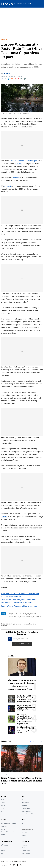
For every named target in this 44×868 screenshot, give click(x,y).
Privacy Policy (26, 851)
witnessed (18, 164)
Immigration (25, 803)
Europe (10, 614)
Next (41, 742)
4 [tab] (35, 742)
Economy (4, 826)
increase (4, 517)
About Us (25, 845)
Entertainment (6, 841)
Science (24, 833)
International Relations (29, 814)
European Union (20, 614)
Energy (3, 829)
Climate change (13, 617)
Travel (3, 774)
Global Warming (26, 617)
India (3, 808)
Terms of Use (26, 854)
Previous (38, 742)
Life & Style (4, 845)
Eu (28, 614)
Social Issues (26, 808)
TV (2, 854)
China (3, 803)
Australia (4, 800)
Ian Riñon (6, 74)
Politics (24, 800)
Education (25, 805)
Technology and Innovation (9, 823)
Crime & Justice (27, 811)
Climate (33, 614)
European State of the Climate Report (23, 161)
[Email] (21, 79)
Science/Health (28, 829)
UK (2, 811)
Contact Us (25, 848)
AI (23, 823)
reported (8, 186)
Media (3, 835)
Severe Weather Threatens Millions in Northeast (19, 606)
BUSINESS (4, 820)
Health (24, 836)
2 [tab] (32, 742)
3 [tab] (34, 742)
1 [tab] (31, 742)
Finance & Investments (8, 832)
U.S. (23, 796)
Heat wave (37, 617)
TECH (24, 820)
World (4, 40)
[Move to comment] (25, 79)
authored (16, 178)
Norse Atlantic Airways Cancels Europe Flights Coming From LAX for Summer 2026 (22, 781)
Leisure (3, 848)
